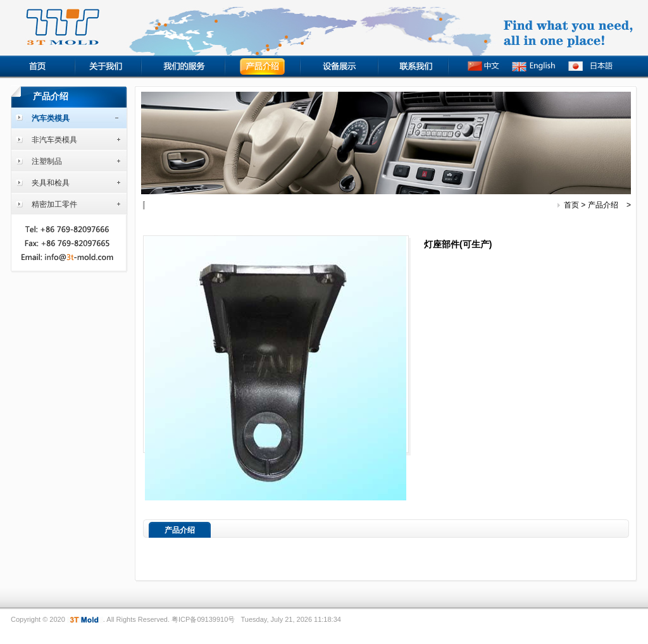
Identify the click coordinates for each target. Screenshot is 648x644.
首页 (571, 205)
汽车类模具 (51, 118)
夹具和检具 (51, 183)
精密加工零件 (54, 204)
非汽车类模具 (54, 140)
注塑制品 (47, 161)
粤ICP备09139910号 (203, 619)
